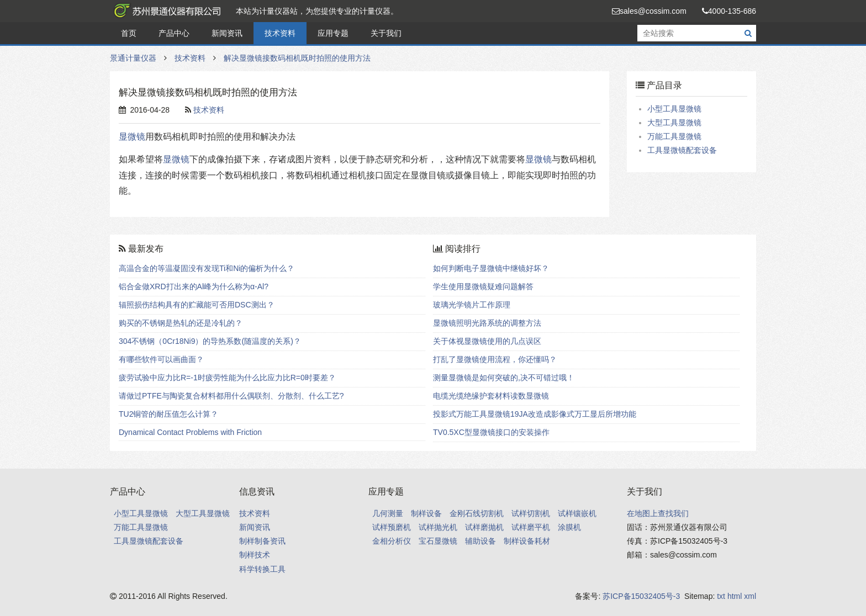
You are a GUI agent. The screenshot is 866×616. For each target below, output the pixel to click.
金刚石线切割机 (477, 513)
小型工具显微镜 (674, 109)
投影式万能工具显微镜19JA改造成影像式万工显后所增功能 (535, 414)
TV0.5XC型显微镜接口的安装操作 (491, 432)
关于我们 (386, 33)
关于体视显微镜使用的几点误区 (487, 341)
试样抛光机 (438, 527)
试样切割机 (531, 513)
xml (750, 596)
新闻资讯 (227, 33)
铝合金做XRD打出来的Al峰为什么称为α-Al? (194, 286)
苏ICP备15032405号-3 (641, 596)
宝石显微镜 (438, 541)
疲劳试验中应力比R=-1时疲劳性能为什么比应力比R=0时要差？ (227, 378)
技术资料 (280, 33)
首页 (129, 33)
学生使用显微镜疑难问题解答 (483, 286)
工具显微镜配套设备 (682, 150)
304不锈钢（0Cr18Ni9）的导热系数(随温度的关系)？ (210, 341)
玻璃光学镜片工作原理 (472, 305)
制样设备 (426, 513)
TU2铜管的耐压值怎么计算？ (168, 414)
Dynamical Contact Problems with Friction (190, 432)
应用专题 (333, 33)
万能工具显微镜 (674, 136)
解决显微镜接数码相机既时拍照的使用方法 (297, 58)
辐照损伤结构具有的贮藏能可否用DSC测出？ (197, 305)
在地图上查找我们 (658, 513)
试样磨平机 (531, 527)
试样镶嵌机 (577, 513)
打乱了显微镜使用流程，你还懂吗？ (495, 359)
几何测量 (388, 513)
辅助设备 (480, 541)
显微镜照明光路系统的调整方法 (487, 323)
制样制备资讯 (262, 541)
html (735, 596)
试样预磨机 (392, 527)
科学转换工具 (262, 569)
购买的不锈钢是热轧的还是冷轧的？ (181, 323)
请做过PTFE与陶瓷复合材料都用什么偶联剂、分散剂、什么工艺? (231, 396)
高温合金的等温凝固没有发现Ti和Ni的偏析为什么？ (207, 268)
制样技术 (255, 555)
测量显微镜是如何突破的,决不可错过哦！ (504, 378)
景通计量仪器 (165, 11)
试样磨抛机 (484, 527)
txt (721, 596)
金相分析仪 (392, 541)
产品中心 (174, 33)
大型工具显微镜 (674, 123)
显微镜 (132, 137)
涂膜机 (569, 527)
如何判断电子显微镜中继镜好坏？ (491, 268)
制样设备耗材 (527, 541)
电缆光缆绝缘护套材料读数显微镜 (491, 396)
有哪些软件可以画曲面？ (161, 359)
